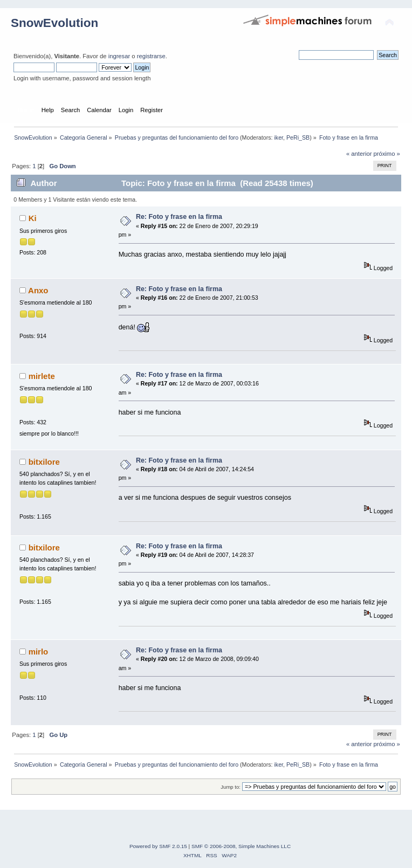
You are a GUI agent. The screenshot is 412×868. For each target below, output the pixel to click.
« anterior (359, 154)
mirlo (39, 652)
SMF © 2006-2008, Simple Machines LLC (241, 846)
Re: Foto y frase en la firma (179, 217)
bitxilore (44, 462)
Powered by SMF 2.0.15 (158, 846)
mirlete (42, 376)
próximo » (387, 154)
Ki (33, 218)
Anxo (38, 290)
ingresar (119, 56)
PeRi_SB (298, 137)
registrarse (151, 56)
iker (279, 137)
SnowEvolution (54, 23)
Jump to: (231, 787)
